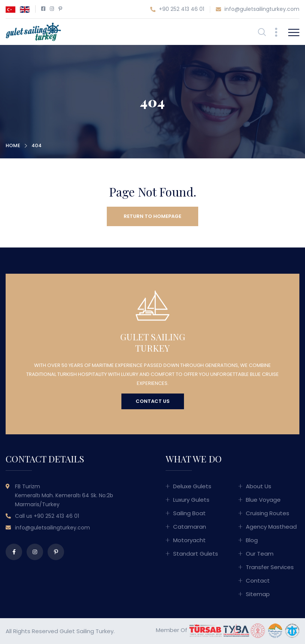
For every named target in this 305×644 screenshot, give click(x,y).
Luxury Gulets (191, 500)
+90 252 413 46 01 (177, 9)
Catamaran (190, 527)
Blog (252, 540)
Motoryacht (189, 540)
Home (13, 145)
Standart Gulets (196, 554)
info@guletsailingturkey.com (258, 9)
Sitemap (258, 594)
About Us (259, 486)
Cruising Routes (268, 513)
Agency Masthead (271, 527)
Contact (258, 581)
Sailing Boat (189, 513)
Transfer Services (270, 567)
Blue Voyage (263, 500)
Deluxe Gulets (192, 486)
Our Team (260, 554)
